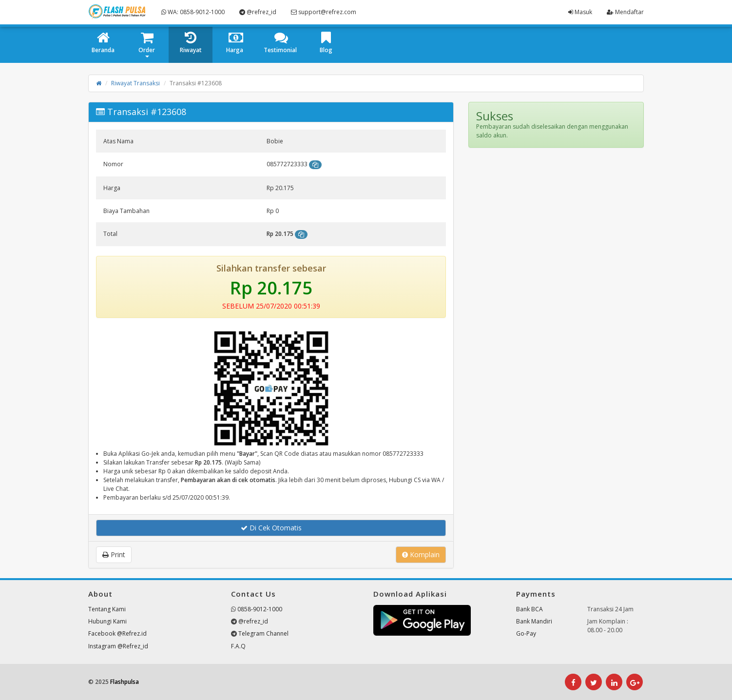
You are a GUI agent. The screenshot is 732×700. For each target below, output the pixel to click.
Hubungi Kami (107, 621)
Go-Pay (526, 633)
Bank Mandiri (534, 621)
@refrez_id (258, 12)
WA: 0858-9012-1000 (193, 12)
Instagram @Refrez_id (118, 646)
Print (114, 554)
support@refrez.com (324, 12)
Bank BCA (530, 609)
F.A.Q (238, 646)
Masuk (580, 12)
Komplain (421, 554)
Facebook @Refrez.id (117, 633)
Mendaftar (625, 12)
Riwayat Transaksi (135, 83)
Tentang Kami (107, 609)
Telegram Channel (263, 633)
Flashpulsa (125, 682)
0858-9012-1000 (260, 609)
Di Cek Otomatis (271, 528)
